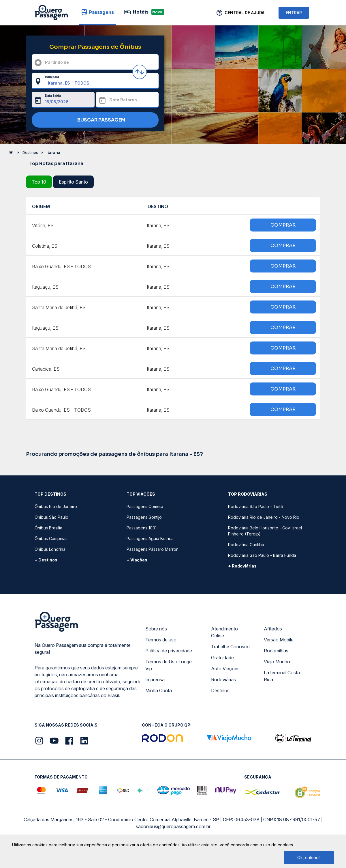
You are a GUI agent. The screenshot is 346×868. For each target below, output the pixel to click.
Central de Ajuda (245, 13)
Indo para (52, 77)
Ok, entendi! (309, 857)
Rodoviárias (223, 680)
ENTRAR (294, 13)
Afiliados (273, 629)
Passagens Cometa (145, 506)
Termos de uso (161, 640)
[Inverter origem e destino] (140, 72)
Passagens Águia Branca (150, 538)
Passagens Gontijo (144, 517)
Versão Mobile (279, 640)
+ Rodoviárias (242, 566)
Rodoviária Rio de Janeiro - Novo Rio (264, 517)
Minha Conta (159, 690)
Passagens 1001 (142, 528)
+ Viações (137, 560)
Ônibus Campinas (51, 538)
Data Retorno (123, 100)
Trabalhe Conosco (230, 647)
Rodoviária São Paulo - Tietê (256, 506)
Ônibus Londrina (50, 549)
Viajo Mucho (277, 662)
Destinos (220, 690)
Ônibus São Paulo (51, 517)
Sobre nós (156, 629)
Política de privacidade (169, 651)
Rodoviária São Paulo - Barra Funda (262, 555)
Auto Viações (225, 669)
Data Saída (53, 96)
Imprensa (155, 680)
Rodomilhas (276, 651)
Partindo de (57, 62)
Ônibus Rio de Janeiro (56, 506)
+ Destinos (46, 560)
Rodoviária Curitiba (246, 545)
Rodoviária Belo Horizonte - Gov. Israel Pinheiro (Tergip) (265, 531)
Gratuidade (222, 658)
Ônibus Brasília (48, 528)
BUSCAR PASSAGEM (94, 120)
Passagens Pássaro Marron (153, 549)
